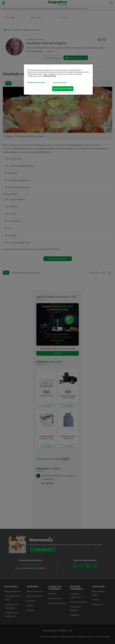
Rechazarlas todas (60, 82)
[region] (58, 80)
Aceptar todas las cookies (63, 89)
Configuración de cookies (36, 82)
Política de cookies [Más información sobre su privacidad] (50, 76)
